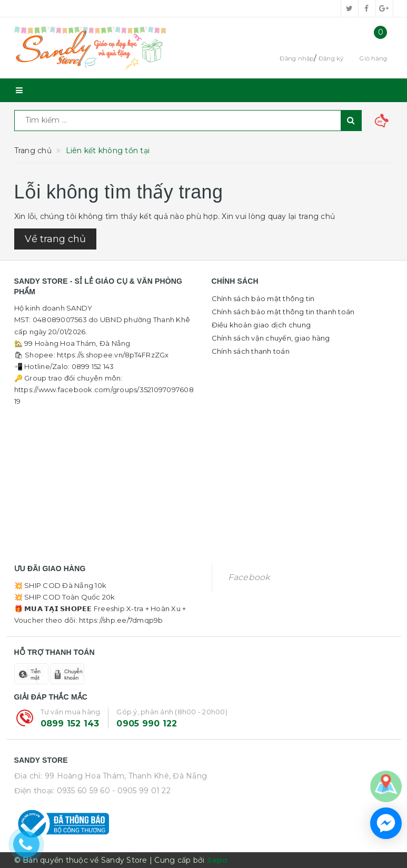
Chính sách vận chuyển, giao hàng (271, 338)
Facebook (249, 577)
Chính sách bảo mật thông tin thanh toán (283, 312)
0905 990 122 (147, 724)
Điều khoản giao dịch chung (261, 325)
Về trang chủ (55, 239)
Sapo (217, 860)
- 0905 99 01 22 (141, 791)
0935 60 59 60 (83, 791)
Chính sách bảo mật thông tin (263, 298)
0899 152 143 (70, 724)
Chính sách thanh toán (251, 351)
